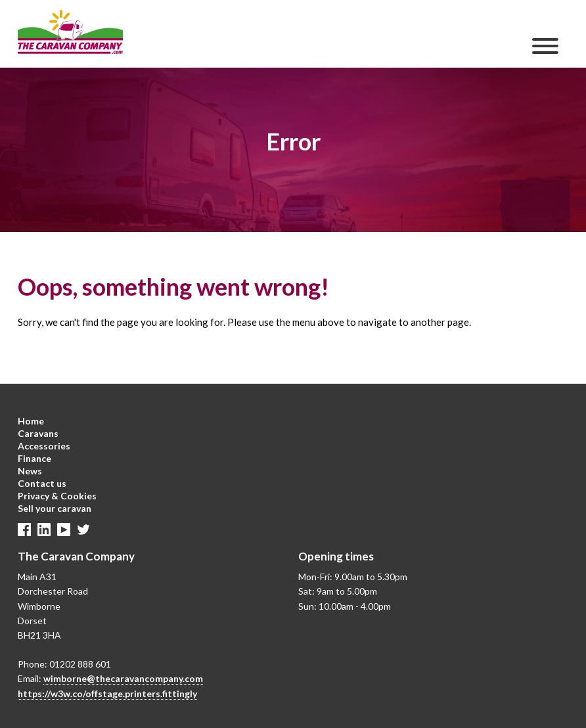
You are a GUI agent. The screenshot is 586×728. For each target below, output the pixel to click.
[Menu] (545, 46)
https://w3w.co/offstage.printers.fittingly (107, 694)
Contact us (42, 483)
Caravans (38, 433)
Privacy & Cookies (57, 496)
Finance (34, 458)
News (30, 471)
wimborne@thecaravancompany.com (123, 678)
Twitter (83, 530)
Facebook (24, 530)
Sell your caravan (55, 508)
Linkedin (44, 530)
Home (31, 421)
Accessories (44, 446)
